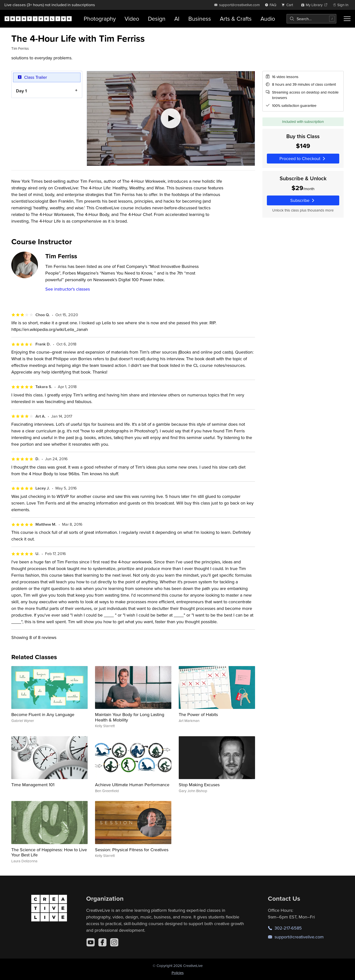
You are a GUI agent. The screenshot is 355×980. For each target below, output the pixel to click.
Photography (100, 19)
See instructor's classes (68, 289)
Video (132, 19)
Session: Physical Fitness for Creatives (132, 850)
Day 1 (21, 90)
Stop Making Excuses (199, 785)
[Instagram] (114, 942)
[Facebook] (102, 942)
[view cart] (289, 5)
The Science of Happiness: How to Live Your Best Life (49, 852)
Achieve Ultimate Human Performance (132, 785)
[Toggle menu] (347, 19)
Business (200, 19)
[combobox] (311, 19)
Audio (268, 19)
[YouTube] (91, 942)
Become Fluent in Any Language (43, 714)
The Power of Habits (198, 714)
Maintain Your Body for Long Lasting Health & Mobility (130, 717)
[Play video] (171, 118)
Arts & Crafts (236, 19)
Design (157, 19)
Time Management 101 (33, 785)
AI (177, 19)
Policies (178, 973)
